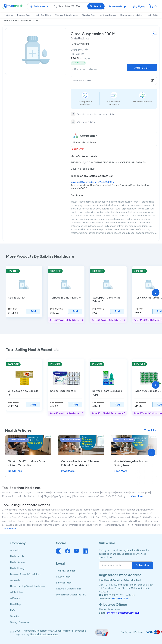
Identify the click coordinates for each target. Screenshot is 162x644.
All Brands (15, 598)
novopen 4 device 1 (109, 521)
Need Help (16, 604)
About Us (15, 550)
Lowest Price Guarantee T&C (71, 595)
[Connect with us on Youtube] (76, 551)
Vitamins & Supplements (67, 15)
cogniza (29, 492)
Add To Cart (142, 68)
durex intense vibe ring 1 (85, 521)
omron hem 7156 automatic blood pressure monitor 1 (74, 525)
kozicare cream (96, 496)
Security (15, 616)
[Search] (72, 6)
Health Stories (18, 562)
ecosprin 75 (76, 492)
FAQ (12, 610)
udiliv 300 (18, 492)
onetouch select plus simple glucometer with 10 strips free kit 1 (55, 517)
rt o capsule (108, 492)
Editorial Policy (64, 583)
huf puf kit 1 (133, 525)
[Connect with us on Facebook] (68, 551)
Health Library (17, 568)
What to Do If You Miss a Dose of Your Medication (27, 463)
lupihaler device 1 (86, 513)
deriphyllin (123, 496)
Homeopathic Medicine (131, 15)
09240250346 (106, 182)
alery (69, 496)
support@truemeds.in (83, 182)
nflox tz (22, 496)
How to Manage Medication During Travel (131, 463)
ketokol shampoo (140, 492)
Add (33, 311)
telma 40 (7, 492)
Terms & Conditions (66, 571)
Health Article (17, 556)
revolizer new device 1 (132, 521)
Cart (157, 6)
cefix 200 (111, 496)
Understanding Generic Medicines (28, 586)
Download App (117, 6)
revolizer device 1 (11, 517)
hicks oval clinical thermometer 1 (58, 513)
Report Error (77, 149)
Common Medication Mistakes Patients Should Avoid (80, 463)
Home (7, 21)
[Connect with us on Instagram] (59, 551)
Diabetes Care (88, 15)
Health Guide (152, 15)
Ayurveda (15, 580)
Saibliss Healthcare (80, 38)
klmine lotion (35, 496)
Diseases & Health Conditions (25, 574)
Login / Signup (138, 6)
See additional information (44, 634)
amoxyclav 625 (92, 492)
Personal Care (24, 15)
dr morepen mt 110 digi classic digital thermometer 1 (29, 510)
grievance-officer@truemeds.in (123, 613)
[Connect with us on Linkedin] (85, 551)
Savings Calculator (20, 622)
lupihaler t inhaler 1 (150, 525)
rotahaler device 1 (113, 510)
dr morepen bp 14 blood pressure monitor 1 (80, 510)
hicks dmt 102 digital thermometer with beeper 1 (115, 517)
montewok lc (9, 496)
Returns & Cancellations (69, 589)
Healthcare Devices (108, 15)
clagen (47, 496)
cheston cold (42, 492)
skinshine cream (60, 492)
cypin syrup (59, 496)
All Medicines (17, 592)
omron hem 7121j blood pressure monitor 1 (49, 521)
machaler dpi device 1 (114, 525)
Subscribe (143, 565)
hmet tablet (123, 492)
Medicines (9, 15)
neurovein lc (80, 496)
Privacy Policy (63, 577)
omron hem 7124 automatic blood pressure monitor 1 (124, 513)
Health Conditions (43, 15)
